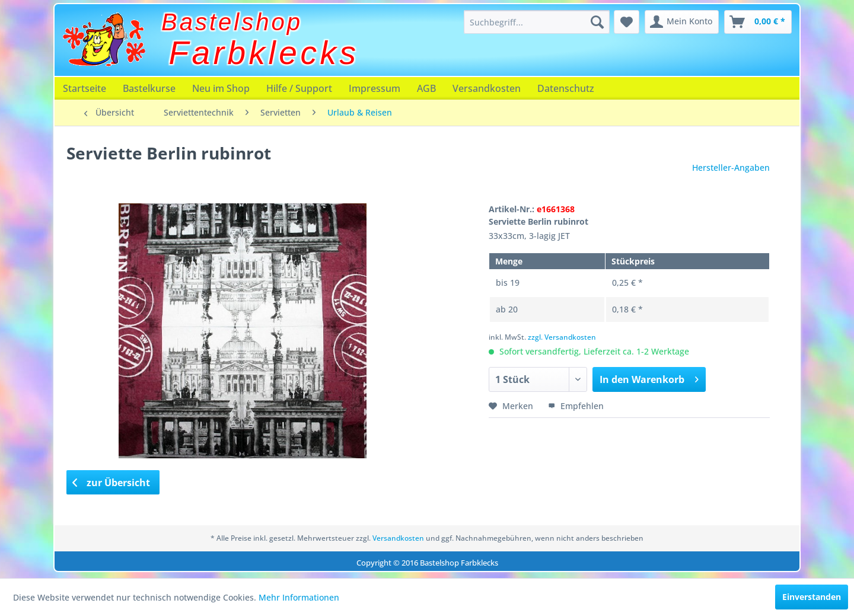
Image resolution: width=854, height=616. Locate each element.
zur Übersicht (111, 483)
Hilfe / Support (299, 88)
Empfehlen (576, 406)
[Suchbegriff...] (537, 22)
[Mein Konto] (682, 22)
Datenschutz (566, 88)
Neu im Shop (221, 88)
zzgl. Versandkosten (562, 337)
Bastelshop (232, 22)
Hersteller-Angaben (731, 167)
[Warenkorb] (758, 22)
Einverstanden (812, 597)
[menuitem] (537, 22)
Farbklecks (264, 53)
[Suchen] (597, 22)
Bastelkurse (149, 88)
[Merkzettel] (627, 22)
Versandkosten (487, 88)
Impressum (375, 88)
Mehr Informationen (299, 597)
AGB (426, 88)
